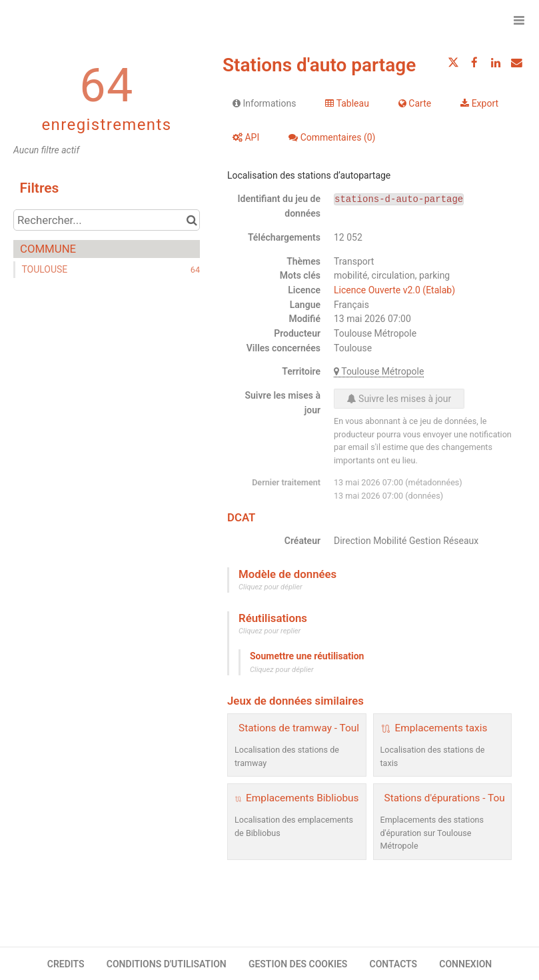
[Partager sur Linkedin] (496, 63)
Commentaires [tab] (332, 137)
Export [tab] (479, 103)
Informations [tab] (264, 103)
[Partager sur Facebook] (474, 63)
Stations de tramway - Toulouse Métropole (334, 728)
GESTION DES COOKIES (298, 964)
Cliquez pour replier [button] (269, 631)
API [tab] (246, 137)
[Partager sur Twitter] (454, 63)
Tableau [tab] (347, 103)
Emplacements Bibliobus (302, 798)
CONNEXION (465, 964)
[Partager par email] (516, 63)
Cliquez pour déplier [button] (270, 587)
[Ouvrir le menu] (519, 20)
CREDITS (66, 964)
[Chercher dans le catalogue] (192, 220)
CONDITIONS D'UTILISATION (167, 964)
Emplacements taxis (441, 728)
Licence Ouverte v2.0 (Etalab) (394, 290)
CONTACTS (394, 964)
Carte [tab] (415, 103)
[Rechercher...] (107, 220)
